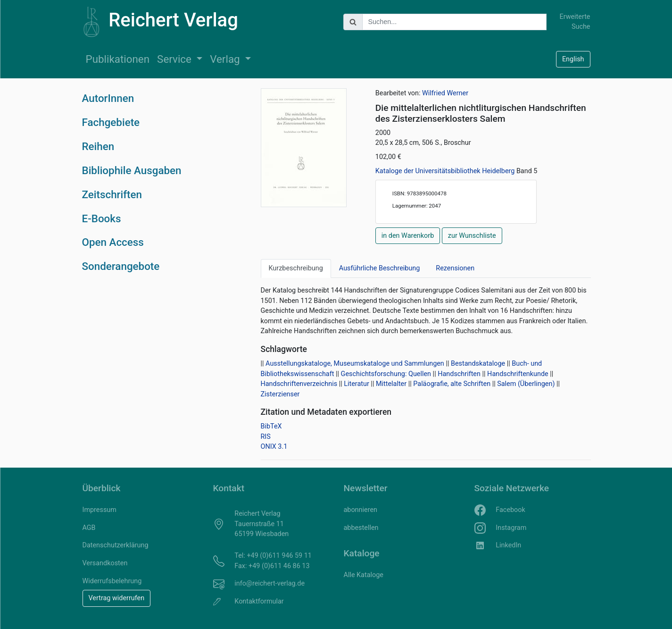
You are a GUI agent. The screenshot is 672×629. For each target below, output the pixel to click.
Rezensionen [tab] (455, 268)
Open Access (113, 242)
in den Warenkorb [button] (408, 236)
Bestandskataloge (478, 364)
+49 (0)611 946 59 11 (279, 556)
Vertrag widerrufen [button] (117, 598)
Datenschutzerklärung (116, 545)
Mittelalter (391, 384)
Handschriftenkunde (518, 374)
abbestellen (361, 528)
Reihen (98, 146)
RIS (266, 437)
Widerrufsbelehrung (112, 581)
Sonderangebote (121, 266)
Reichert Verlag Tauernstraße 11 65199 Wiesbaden (261, 524)
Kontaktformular (259, 601)
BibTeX (271, 426)
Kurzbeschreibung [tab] (296, 268)
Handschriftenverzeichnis (299, 384)
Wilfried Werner (445, 93)
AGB (89, 528)
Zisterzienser (280, 394)
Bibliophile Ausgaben (132, 170)
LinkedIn (508, 545)
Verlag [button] (226, 59)
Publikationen (118, 59)
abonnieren (361, 510)
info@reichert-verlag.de (270, 583)
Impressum (100, 510)
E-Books (102, 218)
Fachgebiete (111, 122)
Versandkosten (105, 563)
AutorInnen (108, 98)
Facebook (510, 510)
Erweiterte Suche (575, 22)
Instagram (511, 528)
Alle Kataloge (364, 575)
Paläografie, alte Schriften (452, 384)
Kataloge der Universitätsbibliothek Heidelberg (446, 171)
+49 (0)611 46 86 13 (279, 566)
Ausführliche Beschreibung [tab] (379, 268)
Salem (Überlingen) (526, 384)
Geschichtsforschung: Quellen (386, 374)
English (573, 59)
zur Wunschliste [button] (472, 236)
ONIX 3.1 (274, 447)
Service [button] (175, 59)
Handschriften (459, 374)
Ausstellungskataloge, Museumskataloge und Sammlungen (355, 364)
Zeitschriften (112, 194)
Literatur (357, 384)
